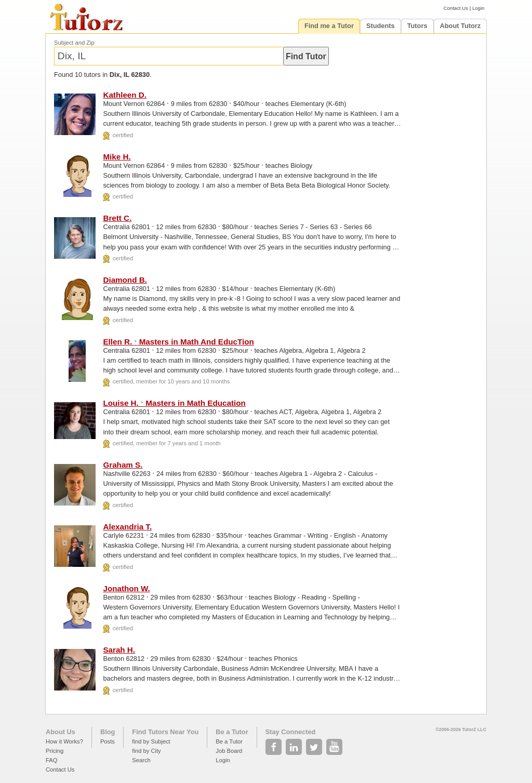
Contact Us (456, 8)
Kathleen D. (125, 95)
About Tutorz (461, 26)
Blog (108, 732)
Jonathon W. (126, 588)
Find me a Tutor (329, 26)
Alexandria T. (127, 527)
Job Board (229, 751)
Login (478, 8)
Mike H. (117, 157)
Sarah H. (119, 650)
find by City (146, 751)
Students (381, 26)
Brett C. (117, 218)
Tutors (417, 26)
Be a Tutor (232, 732)
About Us (61, 732)
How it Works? (64, 741)
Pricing (55, 751)
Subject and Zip (74, 43)
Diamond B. (125, 280)
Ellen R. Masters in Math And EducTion (178, 342)
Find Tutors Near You (165, 732)
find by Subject (151, 741)
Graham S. (123, 465)
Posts (108, 741)
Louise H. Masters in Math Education (174, 403)
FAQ (51, 760)
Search (141, 760)
